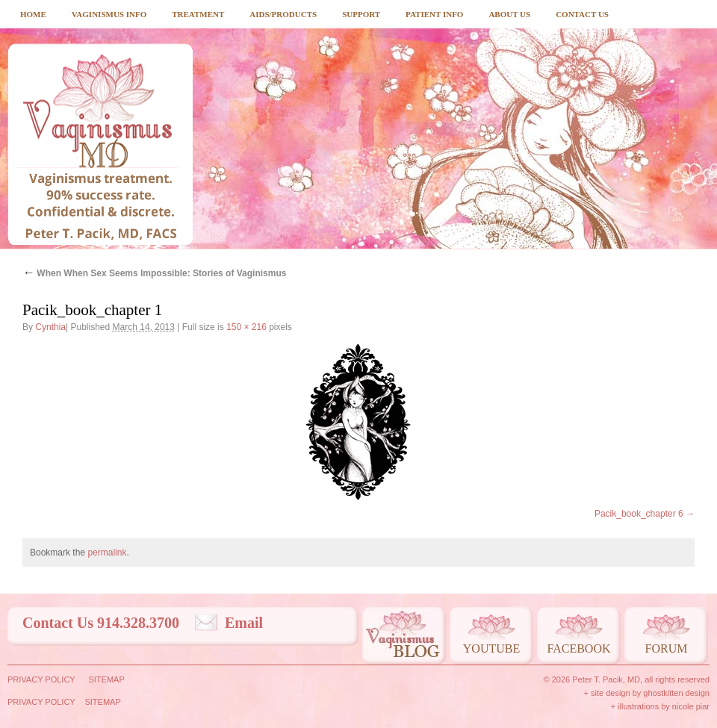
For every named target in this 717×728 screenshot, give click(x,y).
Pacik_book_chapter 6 (639, 514)
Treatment (198, 14)
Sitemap (106, 679)
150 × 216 (246, 327)
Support (361, 14)
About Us (509, 14)
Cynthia (50, 327)
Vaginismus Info (109, 14)
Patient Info (434, 14)
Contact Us (582, 14)
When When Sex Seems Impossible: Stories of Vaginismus (154, 273)
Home (33, 14)
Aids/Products (283, 14)
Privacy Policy (41, 679)
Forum (667, 648)
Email (244, 623)
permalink (107, 553)
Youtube (491, 648)
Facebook (578, 648)
